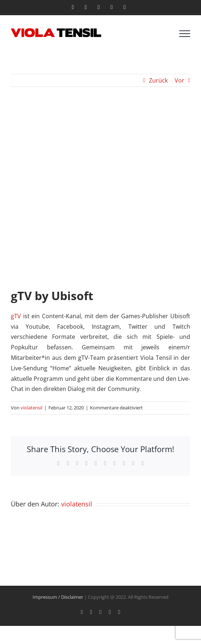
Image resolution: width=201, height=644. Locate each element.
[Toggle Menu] (185, 34)
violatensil (31, 408)
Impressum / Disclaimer (58, 597)
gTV (16, 316)
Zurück (158, 80)
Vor (179, 80)
